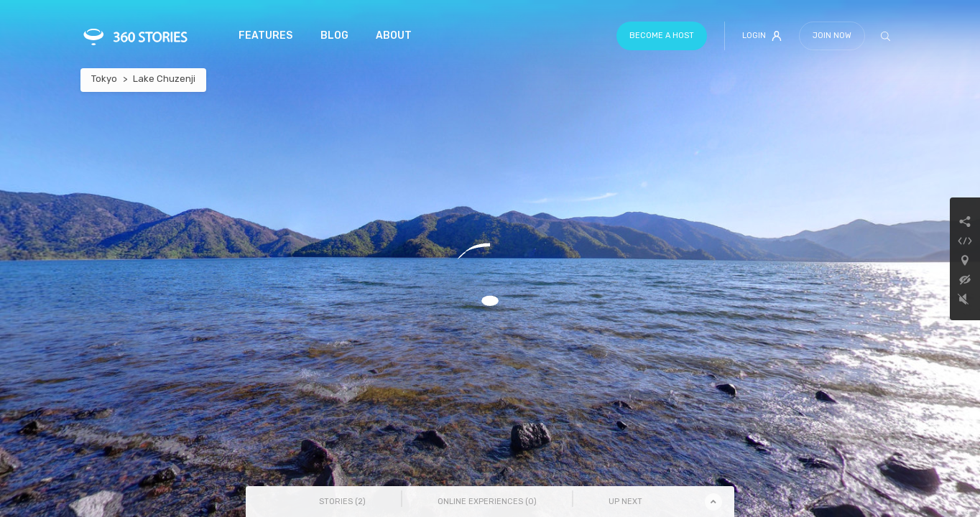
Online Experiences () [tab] (487, 502)
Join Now (832, 36)
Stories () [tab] (342, 502)
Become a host (662, 36)
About (394, 36)
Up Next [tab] (625, 502)
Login (762, 36)
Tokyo (104, 79)
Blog (334, 36)
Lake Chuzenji (164, 79)
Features (265, 36)
